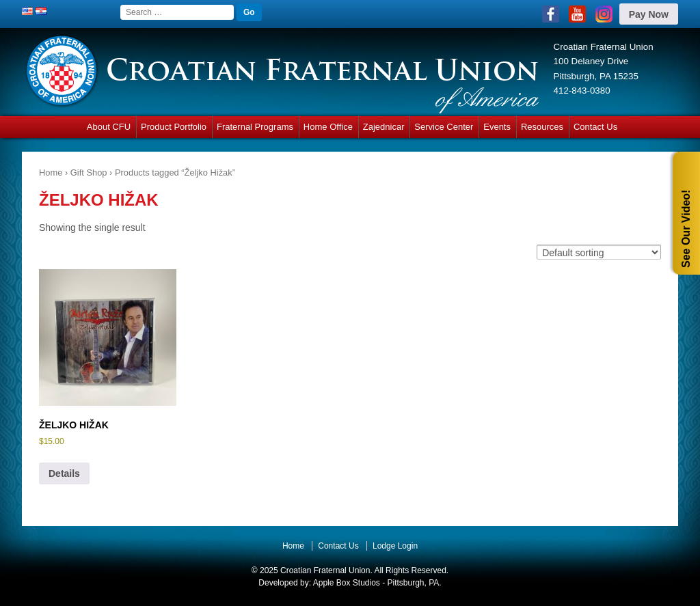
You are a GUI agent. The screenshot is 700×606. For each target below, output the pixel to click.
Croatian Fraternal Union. (325, 570)
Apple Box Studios (347, 583)
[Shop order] (599, 252)
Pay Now (649, 14)
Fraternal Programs (255, 127)
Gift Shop (89, 173)
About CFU (109, 127)
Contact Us (595, 127)
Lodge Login (395, 546)
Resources (542, 127)
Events (497, 127)
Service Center (444, 127)
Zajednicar (384, 127)
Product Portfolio (174, 127)
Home (51, 173)
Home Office (328, 127)
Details (64, 473)
